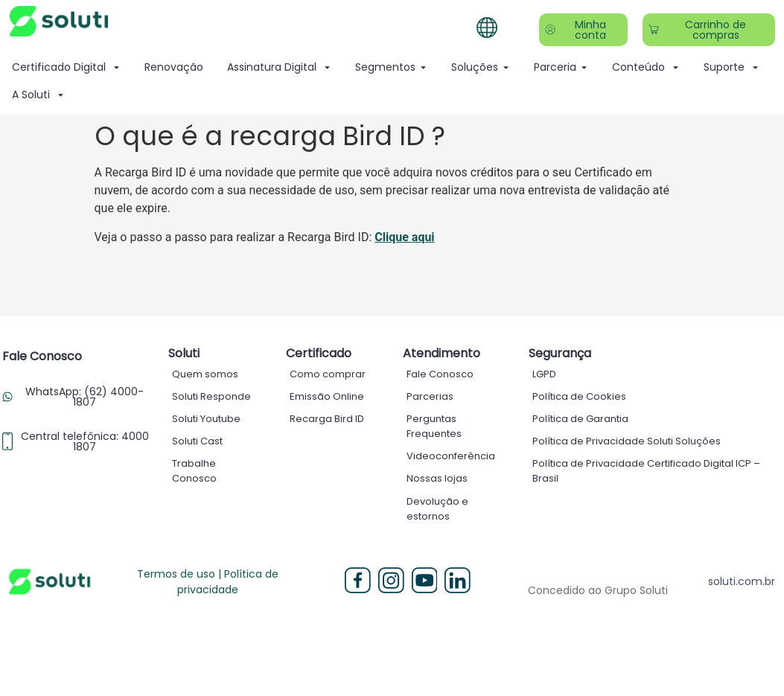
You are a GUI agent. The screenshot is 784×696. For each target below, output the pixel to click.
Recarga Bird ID (327, 419)
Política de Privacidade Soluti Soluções (627, 441)
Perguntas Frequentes (434, 426)
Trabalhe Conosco (194, 471)
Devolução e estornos (437, 508)
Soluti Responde (211, 396)
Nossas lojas (437, 478)
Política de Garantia (580, 419)
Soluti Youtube (206, 419)
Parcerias (430, 396)
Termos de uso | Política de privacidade (208, 581)
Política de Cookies (579, 396)
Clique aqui (404, 237)
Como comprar (328, 374)
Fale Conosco (440, 374)
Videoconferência (451, 456)
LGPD (544, 374)
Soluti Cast (197, 441)
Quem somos (205, 374)
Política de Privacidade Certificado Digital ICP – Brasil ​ (646, 471)
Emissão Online (327, 396)
